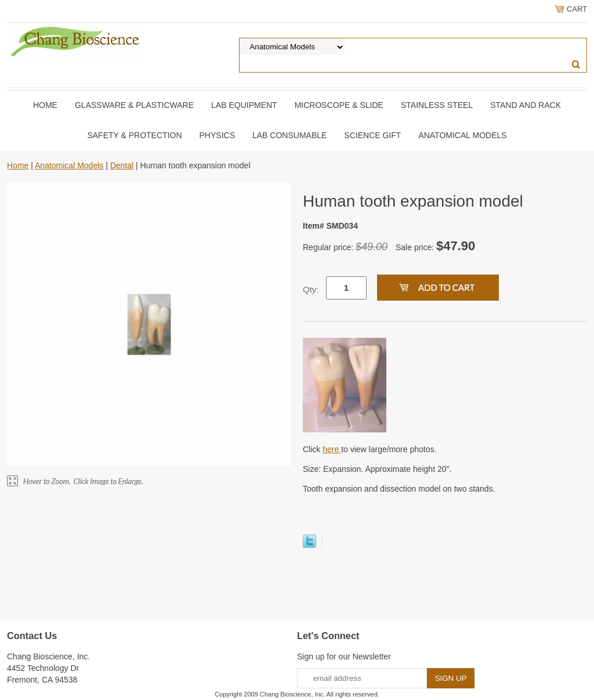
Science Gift (372, 135)
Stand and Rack (526, 105)
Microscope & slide (339, 105)
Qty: (311, 289)
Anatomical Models (462, 135)
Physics (217, 135)
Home (45, 105)
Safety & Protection (134, 135)
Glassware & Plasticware (134, 105)
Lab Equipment (244, 105)
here (332, 449)
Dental (122, 165)
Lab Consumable (289, 135)
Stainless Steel (437, 105)
